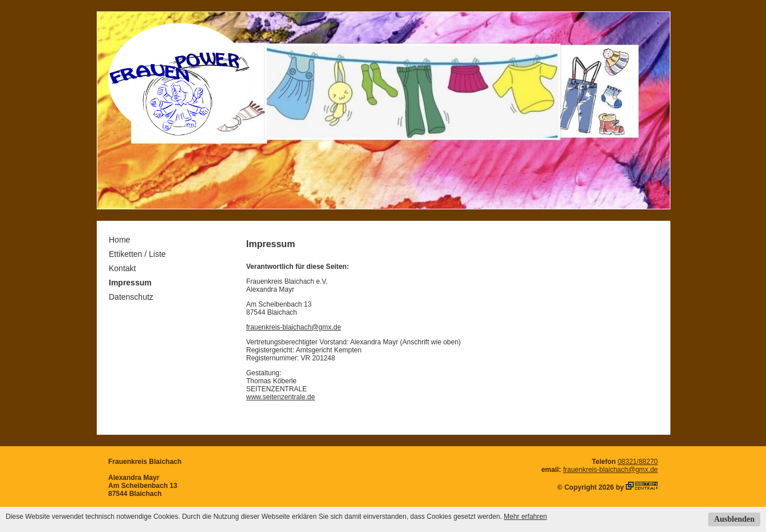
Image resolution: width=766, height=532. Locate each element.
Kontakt (122, 268)
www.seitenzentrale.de (281, 397)
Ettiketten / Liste (137, 254)
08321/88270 (638, 462)
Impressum (130, 283)
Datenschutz (131, 297)
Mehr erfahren (525, 517)
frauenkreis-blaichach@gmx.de (294, 327)
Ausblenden (734, 519)
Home (119, 240)
